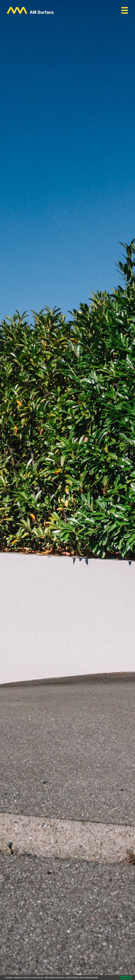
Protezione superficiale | (35, 897)
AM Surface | (14, 897)
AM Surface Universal (60, 898)
